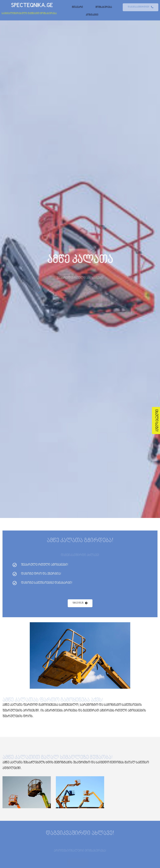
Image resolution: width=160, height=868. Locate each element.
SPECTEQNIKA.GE (32, 6)
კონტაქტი (92, 15)
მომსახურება (104, 7)
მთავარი (77, 7)
